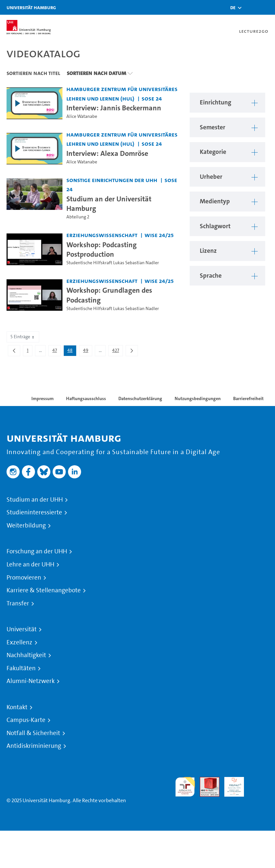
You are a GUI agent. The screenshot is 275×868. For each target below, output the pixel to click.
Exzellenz (19, 642)
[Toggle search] (250, 7)
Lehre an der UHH (30, 564)
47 (56, 352)
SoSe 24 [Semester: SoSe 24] (152, 98)
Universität (22, 629)
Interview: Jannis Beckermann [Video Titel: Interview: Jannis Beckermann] (114, 108)
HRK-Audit (231, 785)
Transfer (18, 603)
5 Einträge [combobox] (23, 337)
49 (87, 352)
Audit (206, 781)
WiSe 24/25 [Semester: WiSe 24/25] (159, 235)
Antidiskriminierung (34, 746)
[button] (233, 8)
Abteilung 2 (78, 217)
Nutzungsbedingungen (198, 398)
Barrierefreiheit (248, 398)
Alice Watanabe (82, 116)
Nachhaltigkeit (26, 655)
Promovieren (24, 578)
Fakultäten (21, 668)
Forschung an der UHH (37, 551)
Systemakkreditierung (259, 781)
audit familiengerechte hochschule (185, 787)
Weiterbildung (26, 526)
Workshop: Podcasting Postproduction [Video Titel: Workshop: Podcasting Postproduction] (102, 249)
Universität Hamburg (31, 7)
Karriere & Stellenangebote (44, 590)
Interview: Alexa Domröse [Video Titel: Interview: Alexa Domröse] (107, 153)
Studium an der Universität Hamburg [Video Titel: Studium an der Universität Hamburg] (109, 204)
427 (117, 352)
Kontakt (17, 707)
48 (72, 352)
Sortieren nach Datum (96, 73)
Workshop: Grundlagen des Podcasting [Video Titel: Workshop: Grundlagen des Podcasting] (109, 295)
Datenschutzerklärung (140, 398)
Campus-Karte (26, 720)
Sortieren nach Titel (33, 73)
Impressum (43, 398)
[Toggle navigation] (267, 7)
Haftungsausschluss (86, 398)
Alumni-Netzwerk (31, 681)
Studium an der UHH (35, 500)
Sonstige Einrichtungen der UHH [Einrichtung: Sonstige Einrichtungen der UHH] (112, 180)
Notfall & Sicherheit (33, 733)
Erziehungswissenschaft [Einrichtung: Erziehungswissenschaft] (102, 235)
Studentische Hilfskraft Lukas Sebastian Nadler (113, 263)
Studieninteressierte (34, 512)
